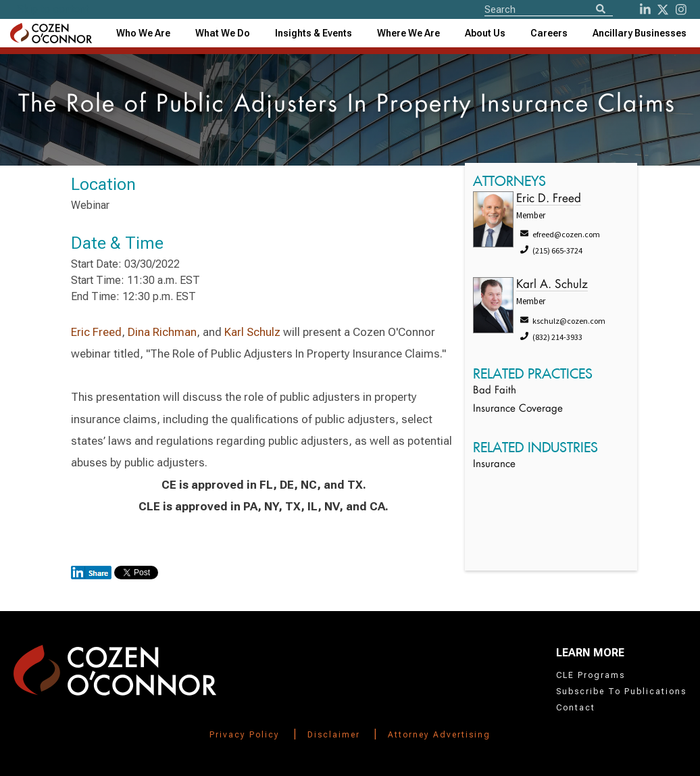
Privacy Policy (245, 735)
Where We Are (408, 33)
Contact (576, 708)
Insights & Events (314, 33)
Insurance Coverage (518, 409)
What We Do (223, 33)
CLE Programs (591, 675)
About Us (485, 33)
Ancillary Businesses (640, 33)
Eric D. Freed (549, 199)
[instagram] (681, 9)
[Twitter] (663, 9)
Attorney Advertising (439, 735)
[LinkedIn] (645, 9)
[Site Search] (549, 9)
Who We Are (143, 33)
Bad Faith (495, 391)
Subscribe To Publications (621, 692)
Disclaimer (334, 735)
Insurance (494, 465)
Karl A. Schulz (552, 285)
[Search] (601, 10)
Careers (549, 33)
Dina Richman (161, 332)
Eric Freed (96, 332)
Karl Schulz (252, 332)
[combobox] (314, 33)
